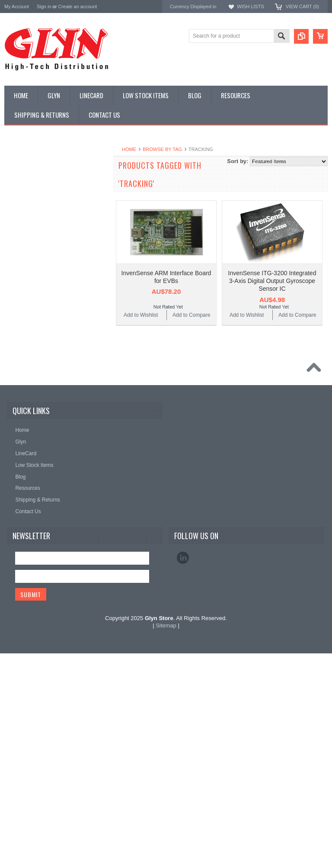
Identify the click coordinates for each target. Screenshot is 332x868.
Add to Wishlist (141, 315)
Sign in (44, 6)
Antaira (125, 510)
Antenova (128, 533)
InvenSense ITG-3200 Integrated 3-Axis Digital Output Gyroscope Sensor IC (272, 281)
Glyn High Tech (135, 517)
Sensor (17, 359)
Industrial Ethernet (30, 241)
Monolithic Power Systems (149, 556)
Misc (14, 330)
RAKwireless (132, 548)
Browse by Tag (162, 149)
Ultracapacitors (26, 403)
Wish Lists (250, 6)
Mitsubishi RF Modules (35, 256)
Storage (18, 373)
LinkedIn (183, 773)
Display (18, 198)
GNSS (16, 286)
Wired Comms (26, 418)
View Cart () (302, 6)
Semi (15, 344)
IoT (13, 315)
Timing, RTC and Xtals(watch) (43, 183)
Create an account (77, 6)
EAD (122, 525)
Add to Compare (191, 315)
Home (129, 149)
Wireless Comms (29, 432)
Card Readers (25, 227)
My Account (17, 6)
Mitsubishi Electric (138, 541)
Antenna (19, 168)
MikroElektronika (137, 487)
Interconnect (23, 300)
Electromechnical (29, 271)
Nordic (124, 502)
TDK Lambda (132, 494)
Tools (15, 388)
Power (16, 212)
